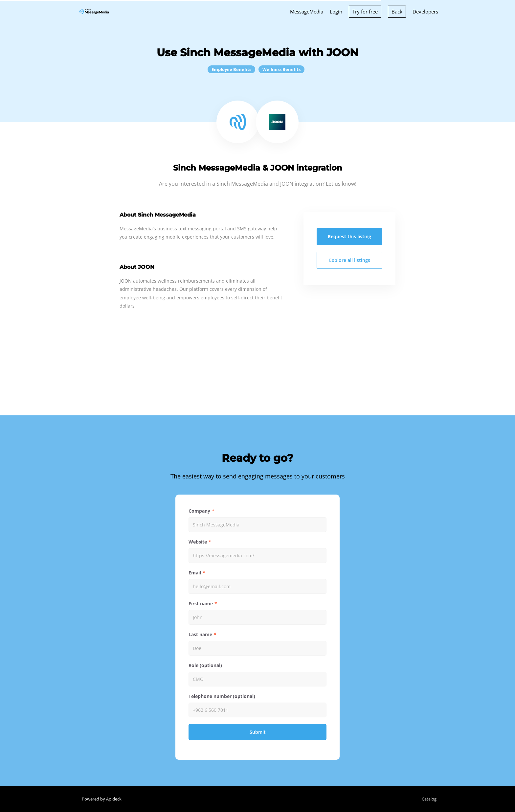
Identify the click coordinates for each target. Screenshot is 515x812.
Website (198, 542)
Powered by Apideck (102, 799)
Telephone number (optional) (222, 696)
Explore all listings (350, 260)
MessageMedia (307, 12)
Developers (425, 12)
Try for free (365, 12)
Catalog (429, 799)
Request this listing (349, 236)
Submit (258, 732)
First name (201, 603)
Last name (200, 634)
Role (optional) (205, 665)
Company (199, 511)
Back (397, 12)
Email (195, 573)
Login (336, 12)
